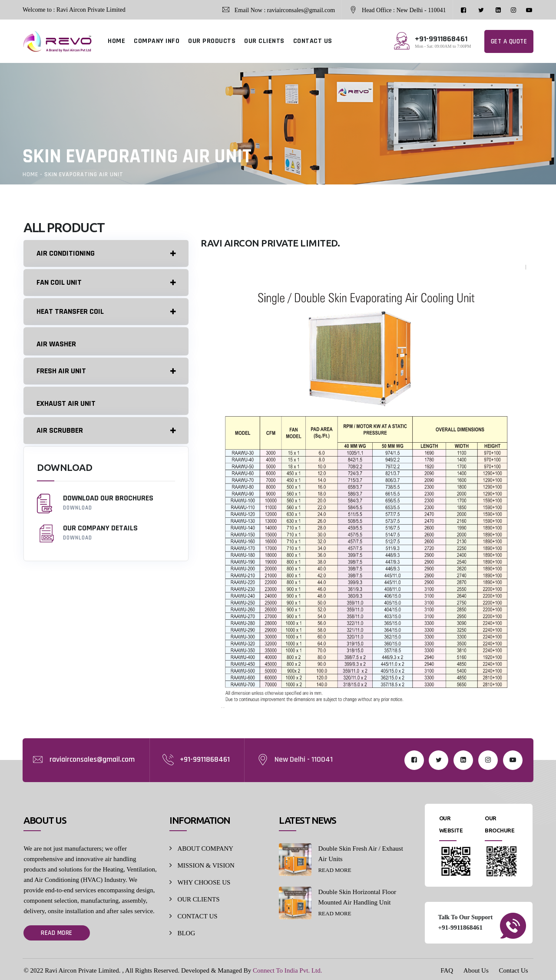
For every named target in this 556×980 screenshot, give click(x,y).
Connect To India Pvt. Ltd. (288, 970)
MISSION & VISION (206, 865)
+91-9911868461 (205, 759)
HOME (116, 41)
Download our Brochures (106, 503)
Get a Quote (509, 41)
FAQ (447, 970)
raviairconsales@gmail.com (92, 759)
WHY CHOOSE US (204, 882)
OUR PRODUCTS (212, 41)
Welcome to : (39, 10)
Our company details (106, 533)
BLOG (186, 933)
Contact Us (514, 970)
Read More (57, 933)
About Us (476, 970)
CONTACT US (313, 41)
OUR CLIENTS (264, 41)
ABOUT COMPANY (205, 848)
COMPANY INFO (157, 41)
